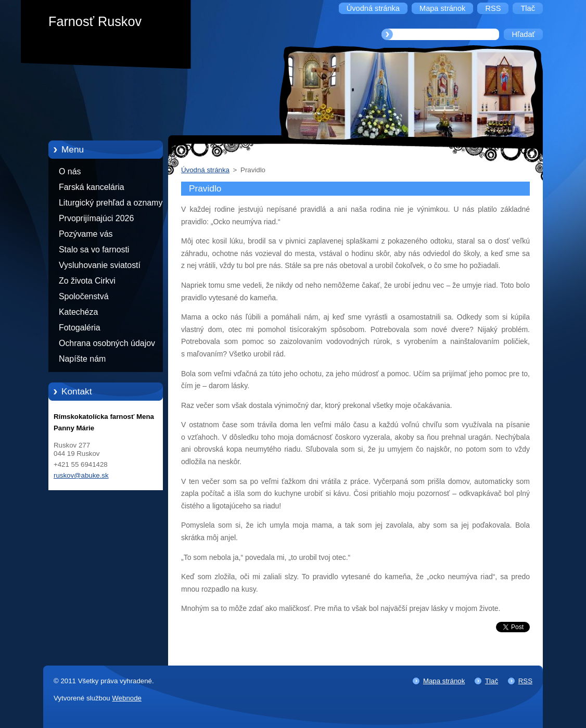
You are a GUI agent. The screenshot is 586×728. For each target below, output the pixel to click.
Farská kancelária (92, 187)
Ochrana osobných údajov (107, 343)
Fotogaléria (80, 328)
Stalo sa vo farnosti (94, 250)
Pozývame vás (86, 234)
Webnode (127, 698)
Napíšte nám (82, 359)
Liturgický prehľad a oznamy (111, 203)
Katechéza (78, 312)
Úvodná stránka (205, 170)
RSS (525, 681)
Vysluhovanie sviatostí (100, 265)
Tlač (492, 681)
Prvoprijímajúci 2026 (96, 218)
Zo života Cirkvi (87, 281)
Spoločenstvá (84, 296)
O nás (70, 171)
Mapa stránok (444, 681)
